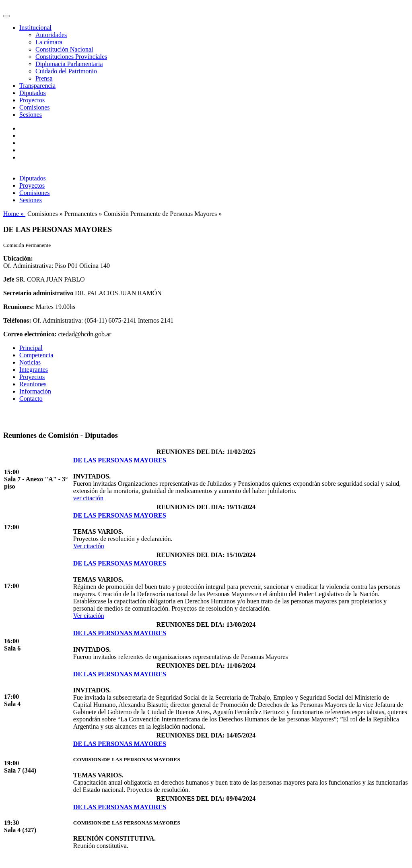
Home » (14, 214)
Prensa (44, 78)
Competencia (36, 355)
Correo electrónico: (30, 334)
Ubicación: (18, 258)
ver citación (88, 498)
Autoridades (51, 35)
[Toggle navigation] (6, 16)
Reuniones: (19, 307)
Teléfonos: (17, 320)
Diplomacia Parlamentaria (69, 64)
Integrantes (34, 370)
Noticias (30, 362)
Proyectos (32, 100)
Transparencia (37, 86)
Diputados (33, 93)
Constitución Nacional (64, 49)
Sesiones (31, 115)
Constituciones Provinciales (71, 57)
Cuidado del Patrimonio (66, 71)
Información (35, 391)
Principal (31, 348)
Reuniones (33, 384)
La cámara (49, 42)
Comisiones (35, 107)
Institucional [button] (35, 28)
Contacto (31, 399)
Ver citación (89, 546)
